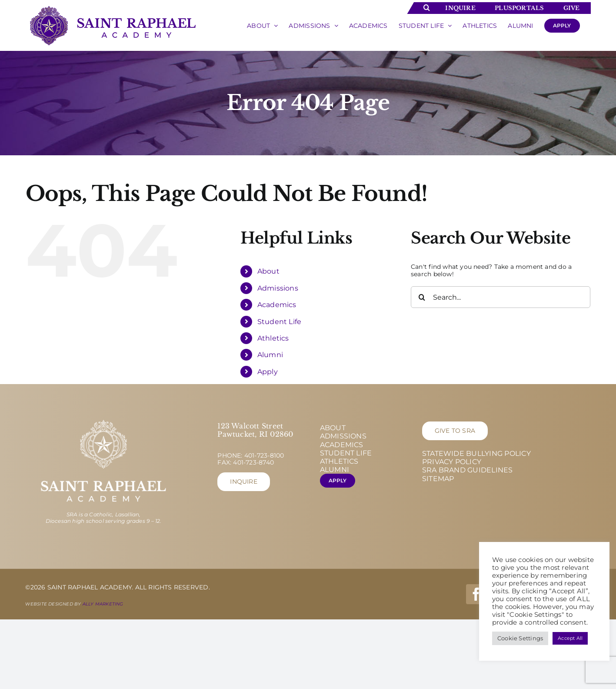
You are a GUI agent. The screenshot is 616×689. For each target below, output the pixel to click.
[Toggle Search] (427, 7)
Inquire (460, 8)
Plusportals (519, 8)
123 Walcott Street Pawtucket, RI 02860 (255, 430)
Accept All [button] (570, 638)
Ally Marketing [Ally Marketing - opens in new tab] (103, 604)
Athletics (273, 338)
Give (572, 8)
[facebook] (476, 594)
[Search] (422, 297)
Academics (277, 305)
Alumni (270, 355)
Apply (268, 372)
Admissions (278, 288)
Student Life (280, 322)
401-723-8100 (264, 455)
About (268, 271)
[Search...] (501, 297)
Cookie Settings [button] (520, 638)
